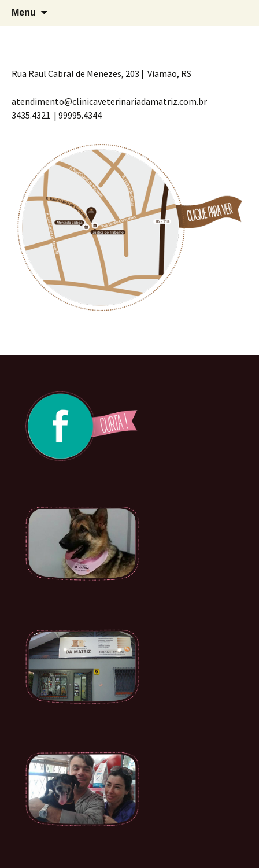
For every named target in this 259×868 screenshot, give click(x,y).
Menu (24, 12)
